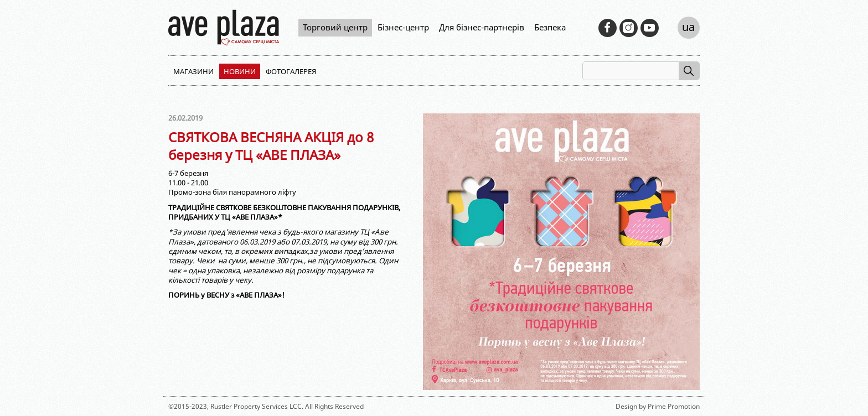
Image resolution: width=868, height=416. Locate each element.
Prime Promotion (674, 406)
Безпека (550, 27)
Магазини (193, 71)
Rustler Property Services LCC (256, 406)
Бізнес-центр (403, 27)
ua (688, 27)
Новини (240, 71)
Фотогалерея (291, 71)
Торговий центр (335, 27)
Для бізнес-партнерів (482, 27)
